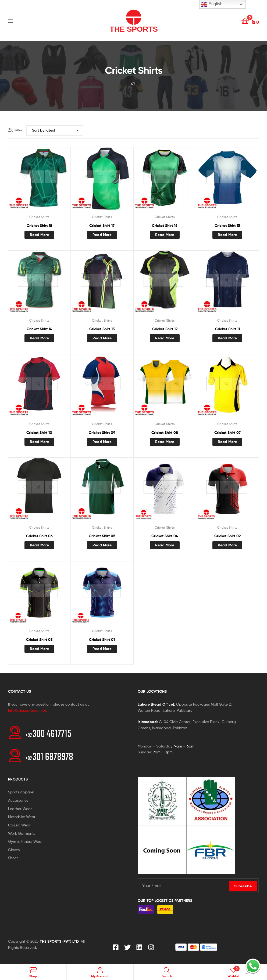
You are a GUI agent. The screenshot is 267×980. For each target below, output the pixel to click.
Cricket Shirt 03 (39, 640)
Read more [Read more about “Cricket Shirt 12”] (165, 338)
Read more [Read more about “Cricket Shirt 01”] (102, 649)
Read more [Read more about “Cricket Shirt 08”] (165, 442)
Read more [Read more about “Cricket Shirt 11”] (227, 338)
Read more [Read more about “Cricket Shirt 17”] (102, 235)
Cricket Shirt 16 (165, 226)
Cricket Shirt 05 (102, 536)
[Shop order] (55, 130)
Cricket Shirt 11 (227, 329)
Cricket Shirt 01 (102, 640)
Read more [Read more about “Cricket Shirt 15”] (227, 235)
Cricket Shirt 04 (165, 536)
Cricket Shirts (39, 217)
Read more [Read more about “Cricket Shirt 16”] (165, 235)
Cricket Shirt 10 (39, 433)
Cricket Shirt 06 (39, 536)
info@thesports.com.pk (27, 710)
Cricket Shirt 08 (165, 433)
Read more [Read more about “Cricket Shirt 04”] (165, 545)
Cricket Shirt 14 (39, 329)
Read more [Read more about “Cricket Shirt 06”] (39, 545)
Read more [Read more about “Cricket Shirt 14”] (39, 338)
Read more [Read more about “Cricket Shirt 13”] (102, 338)
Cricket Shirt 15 (227, 226)
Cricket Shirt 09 (102, 433)
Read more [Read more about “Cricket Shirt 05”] (102, 545)
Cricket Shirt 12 (165, 329)
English (212, 4)
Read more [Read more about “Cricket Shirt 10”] (39, 442)
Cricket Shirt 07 (227, 433)
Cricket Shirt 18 (39, 226)
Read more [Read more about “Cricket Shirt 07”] (227, 442)
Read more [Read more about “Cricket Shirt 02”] (227, 545)
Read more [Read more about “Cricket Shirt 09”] (102, 442)
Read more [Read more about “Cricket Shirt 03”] (39, 649)
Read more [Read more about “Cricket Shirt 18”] (39, 235)
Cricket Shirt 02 (227, 536)
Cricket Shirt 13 (102, 329)
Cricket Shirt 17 (102, 226)
